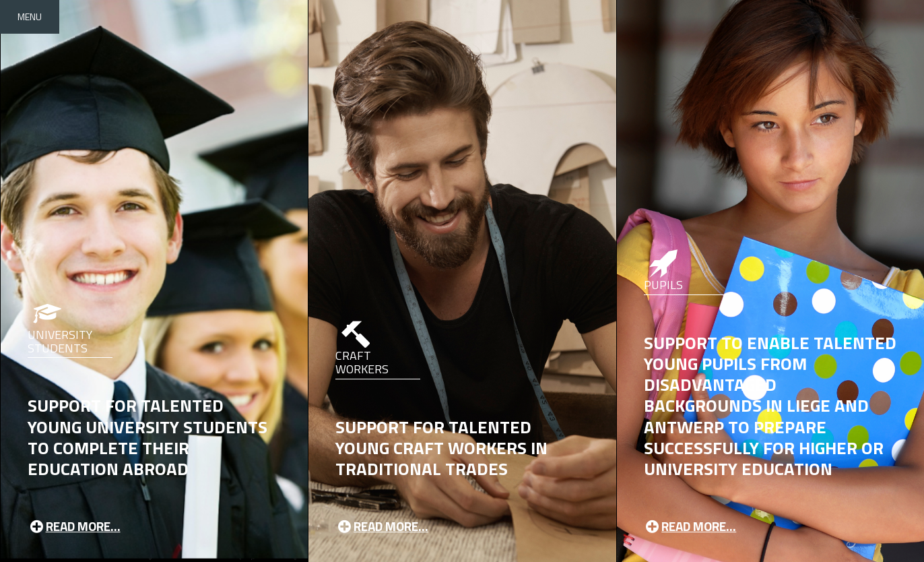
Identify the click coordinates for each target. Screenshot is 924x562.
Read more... (74, 526)
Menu (30, 17)
